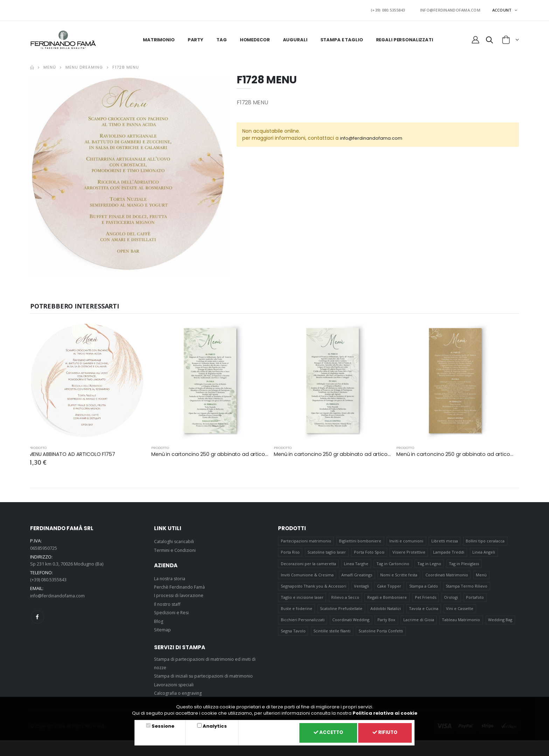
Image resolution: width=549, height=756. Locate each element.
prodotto (38, 446)
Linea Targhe (356, 563)
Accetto (324, 732)
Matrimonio (159, 38)
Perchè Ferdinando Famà (181, 585)
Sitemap (163, 628)
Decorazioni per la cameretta (308, 563)
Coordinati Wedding (351, 623)
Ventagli (362, 587)
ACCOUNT (503, 9)
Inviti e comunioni (407, 539)
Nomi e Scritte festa (399, 575)
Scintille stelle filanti (332, 635)
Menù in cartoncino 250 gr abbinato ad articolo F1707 (218, 452)
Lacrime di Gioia (419, 623)
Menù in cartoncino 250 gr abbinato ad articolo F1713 (340, 452)
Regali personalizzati (405, 38)
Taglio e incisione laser (302, 599)
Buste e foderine (297, 611)
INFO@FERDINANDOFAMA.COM (453, 9)
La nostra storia (171, 576)
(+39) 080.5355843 (398, 9)
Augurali (295, 38)
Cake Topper (390, 587)
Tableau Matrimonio (462, 623)
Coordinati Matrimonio (447, 575)
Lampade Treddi (449, 551)
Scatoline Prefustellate (342, 611)
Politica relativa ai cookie (385, 712)
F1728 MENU (126, 65)
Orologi (452, 599)
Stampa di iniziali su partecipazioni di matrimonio (206, 674)
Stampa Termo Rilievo (467, 587)
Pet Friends (426, 599)
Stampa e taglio (342, 38)
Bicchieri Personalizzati (303, 623)
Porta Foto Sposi (370, 551)
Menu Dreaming (84, 65)
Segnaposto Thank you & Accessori (314, 587)
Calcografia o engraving (179, 691)
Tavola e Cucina (424, 611)
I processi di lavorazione (180, 594)
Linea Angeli (485, 551)
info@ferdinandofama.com (374, 136)
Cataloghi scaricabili (175, 540)
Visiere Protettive (409, 551)
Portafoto (476, 599)
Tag (222, 38)
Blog (159, 619)
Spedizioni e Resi (172, 611)
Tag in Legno (430, 563)
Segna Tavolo (293, 635)
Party (196, 38)
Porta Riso (290, 551)
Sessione (162, 725)
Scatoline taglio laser (327, 551)
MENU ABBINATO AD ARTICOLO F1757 (73, 452)
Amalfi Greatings (357, 575)
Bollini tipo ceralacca (486, 539)
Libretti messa (445, 539)
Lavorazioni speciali (175, 682)
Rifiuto (384, 732)
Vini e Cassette (460, 611)
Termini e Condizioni (176, 548)
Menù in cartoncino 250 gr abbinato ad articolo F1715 (463, 452)
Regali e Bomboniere (387, 599)
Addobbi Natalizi (386, 611)
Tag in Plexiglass (465, 563)
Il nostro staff (168, 602)
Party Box (387, 623)
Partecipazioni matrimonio (306, 539)
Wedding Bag (501, 623)
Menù (50, 65)
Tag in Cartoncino (393, 563)
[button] (489, 39)
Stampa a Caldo (424, 587)
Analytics (212, 725)
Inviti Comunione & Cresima (307, 575)
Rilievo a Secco (346, 599)
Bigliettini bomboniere (360, 539)
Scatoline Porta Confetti (381, 635)
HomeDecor (255, 38)
